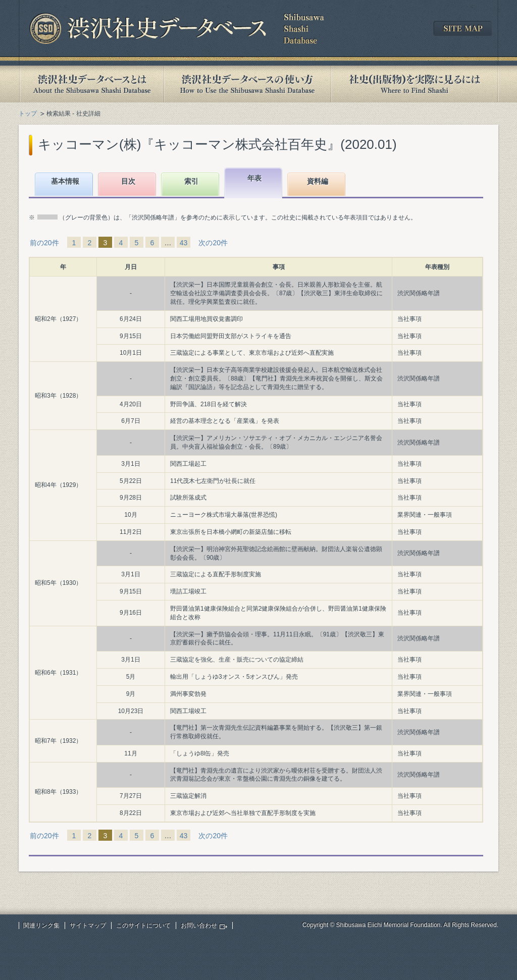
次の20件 (213, 243)
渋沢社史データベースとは (91, 84)
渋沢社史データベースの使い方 (247, 84)
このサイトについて (143, 925)
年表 (254, 178)
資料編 (318, 181)
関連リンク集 (41, 925)
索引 (191, 181)
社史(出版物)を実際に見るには (415, 84)
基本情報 (65, 181)
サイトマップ (88, 925)
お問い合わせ (199, 925)
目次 (128, 181)
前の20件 (44, 243)
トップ (28, 114)
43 (184, 243)
